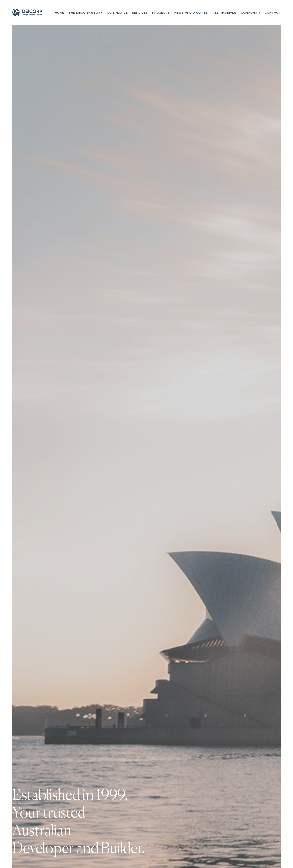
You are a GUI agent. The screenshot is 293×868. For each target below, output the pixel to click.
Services (140, 13)
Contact (273, 13)
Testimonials (224, 13)
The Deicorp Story (85, 13)
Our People (117, 13)
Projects (161, 13)
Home (59, 13)
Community (251, 13)
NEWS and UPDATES (191, 13)
